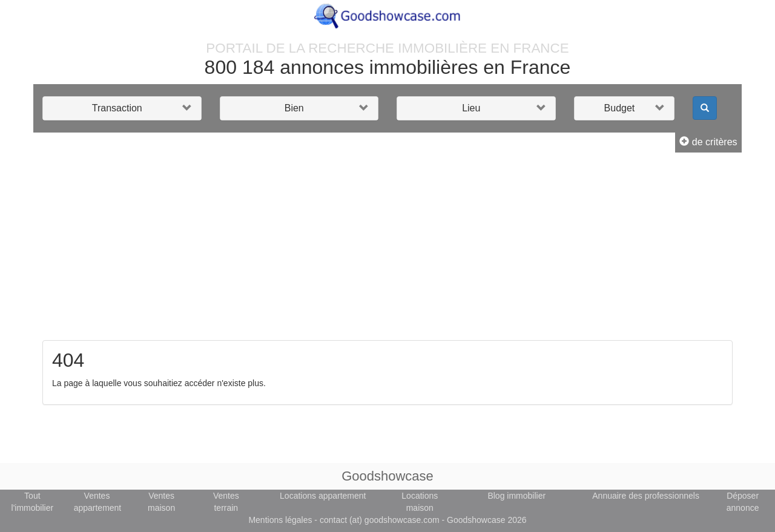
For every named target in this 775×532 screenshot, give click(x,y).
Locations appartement (323, 496)
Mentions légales (280, 520)
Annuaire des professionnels (646, 496)
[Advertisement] (387, 249)
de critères (708, 142)
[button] (122, 108)
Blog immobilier (516, 496)
